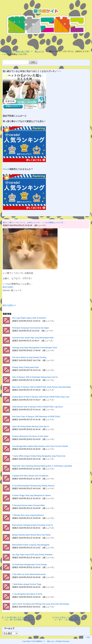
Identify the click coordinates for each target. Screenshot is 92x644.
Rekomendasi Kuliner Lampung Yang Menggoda (31, 545)
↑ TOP (88, 637)
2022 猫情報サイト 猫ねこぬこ (44, 641)
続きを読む (8, 287)
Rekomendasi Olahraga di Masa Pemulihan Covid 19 (32, 525)
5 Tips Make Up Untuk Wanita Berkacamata (29, 574)
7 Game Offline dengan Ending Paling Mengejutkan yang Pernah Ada (39, 456)
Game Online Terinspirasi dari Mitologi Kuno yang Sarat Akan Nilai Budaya (41, 604)
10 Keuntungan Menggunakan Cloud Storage (29, 565)
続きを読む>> (9, 305)
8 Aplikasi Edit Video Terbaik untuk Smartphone (30, 476)
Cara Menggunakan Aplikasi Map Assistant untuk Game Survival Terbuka (40, 446)
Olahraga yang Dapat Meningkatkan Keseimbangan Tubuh (35, 348)
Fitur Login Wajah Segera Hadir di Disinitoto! (29, 318)
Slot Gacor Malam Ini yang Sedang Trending (29, 357)
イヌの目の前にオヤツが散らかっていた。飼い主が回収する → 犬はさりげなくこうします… (20, 619)
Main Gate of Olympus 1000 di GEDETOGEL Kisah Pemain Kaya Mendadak (41, 387)
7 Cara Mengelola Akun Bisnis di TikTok (27, 594)
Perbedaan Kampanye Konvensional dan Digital (30, 328)
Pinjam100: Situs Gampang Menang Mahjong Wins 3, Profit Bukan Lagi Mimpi (42, 466)
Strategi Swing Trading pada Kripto (25, 367)
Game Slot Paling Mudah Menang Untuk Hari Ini (31, 427)
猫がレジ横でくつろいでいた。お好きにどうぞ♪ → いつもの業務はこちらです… (34, 223)
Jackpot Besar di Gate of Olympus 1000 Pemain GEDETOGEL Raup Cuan (41, 397)
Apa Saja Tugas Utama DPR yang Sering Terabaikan (32, 555)
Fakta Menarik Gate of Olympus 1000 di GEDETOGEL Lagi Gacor (37, 407)
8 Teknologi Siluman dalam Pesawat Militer (29, 505)
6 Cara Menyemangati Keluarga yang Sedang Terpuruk (33, 486)
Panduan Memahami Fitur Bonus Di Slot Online (30, 436)
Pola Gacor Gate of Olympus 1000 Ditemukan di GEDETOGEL (36, 417)
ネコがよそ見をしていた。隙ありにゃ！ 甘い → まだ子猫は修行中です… (67, 619)
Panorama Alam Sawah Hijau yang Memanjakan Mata (33, 338)
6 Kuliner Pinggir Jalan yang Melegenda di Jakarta (31, 495)
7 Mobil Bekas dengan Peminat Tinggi (27, 584)
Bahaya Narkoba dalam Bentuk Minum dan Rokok (31, 535)
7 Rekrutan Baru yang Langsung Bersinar (28, 515)
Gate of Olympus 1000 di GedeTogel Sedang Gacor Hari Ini (35, 377)
